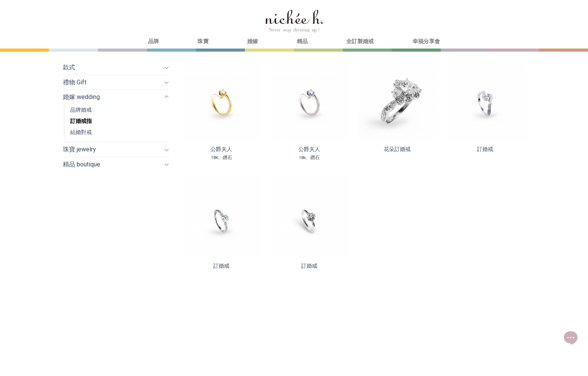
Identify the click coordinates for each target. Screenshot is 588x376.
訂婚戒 (485, 149)
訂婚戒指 (81, 121)
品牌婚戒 (81, 110)
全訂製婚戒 (360, 41)
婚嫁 (253, 41)
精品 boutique (82, 164)
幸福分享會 (426, 41)
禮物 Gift (75, 82)
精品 (302, 41)
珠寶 (203, 41)
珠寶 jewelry (79, 149)
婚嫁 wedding (81, 97)
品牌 (154, 41)
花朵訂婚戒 (397, 149)
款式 (69, 67)
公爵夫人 (221, 149)
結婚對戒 (81, 132)
